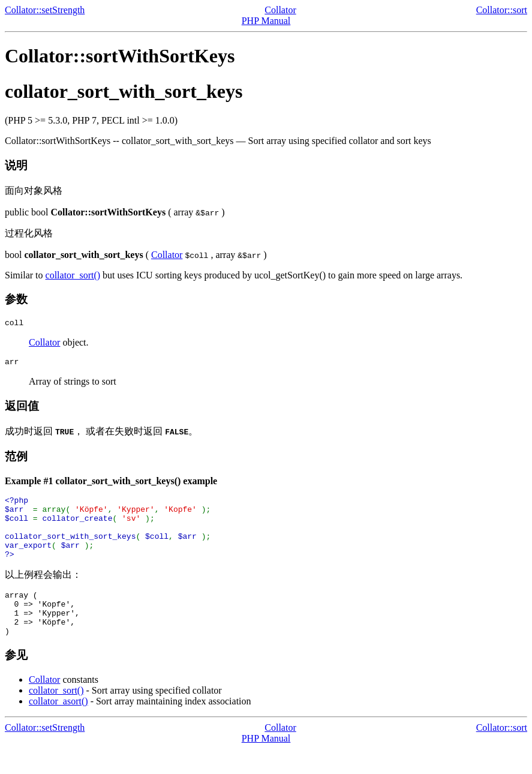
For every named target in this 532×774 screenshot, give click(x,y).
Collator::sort (502, 10)
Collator (280, 10)
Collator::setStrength (45, 10)
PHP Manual (266, 21)
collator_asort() (58, 726)
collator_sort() (73, 275)
